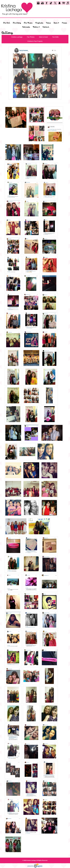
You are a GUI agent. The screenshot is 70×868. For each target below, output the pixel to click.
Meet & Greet (43, 37)
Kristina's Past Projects (35, 41)
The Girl (7, 23)
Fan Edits (55, 37)
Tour (56, 23)
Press (64, 23)
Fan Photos (31, 37)
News (48, 23)
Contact (46, 27)
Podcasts (26, 27)
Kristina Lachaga (17, 37)
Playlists (39, 23)
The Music (28, 23)
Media (36, 27)
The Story (17, 23)
